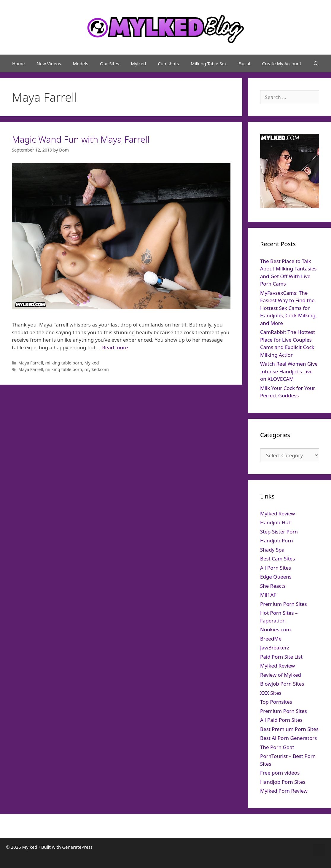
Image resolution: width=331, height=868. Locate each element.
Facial (244, 63)
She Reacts (273, 586)
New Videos (49, 63)
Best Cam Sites (278, 559)
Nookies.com (276, 629)
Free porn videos (280, 773)
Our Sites (109, 63)
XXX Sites (271, 693)
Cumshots (168, 63)
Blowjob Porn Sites (282, 684)
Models (81, 63)
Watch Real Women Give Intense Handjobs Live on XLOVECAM (289, 371)
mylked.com (96, 369)
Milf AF (268, 595)
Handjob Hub (276, 522)
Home (19, 63)
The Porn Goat (277, 747)
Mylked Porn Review (284, 791)
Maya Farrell (31, 363)
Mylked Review (277, 513)
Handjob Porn (277, 540)
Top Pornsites (276, 702)
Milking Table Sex (209, 63)
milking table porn (64, 363)
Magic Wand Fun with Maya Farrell (81, 139)
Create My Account (282, 63)
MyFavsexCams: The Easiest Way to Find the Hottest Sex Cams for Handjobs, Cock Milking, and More (288, 308)
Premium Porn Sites (284, 604)
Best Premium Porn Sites (289, 729)
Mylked (138, 63)
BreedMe (271, 639)
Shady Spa (272, 550)
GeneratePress (77, 847)
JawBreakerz (275, 648)
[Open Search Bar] (316, 63)
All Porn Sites (276, 568)
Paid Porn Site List (281, 657)
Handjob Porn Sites (283, 782)
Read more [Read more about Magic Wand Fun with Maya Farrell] (115, 347)
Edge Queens (276, 577)
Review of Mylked (281, 675)
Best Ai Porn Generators (288, 738)
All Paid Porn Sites (281, 720)
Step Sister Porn (279, 532)
